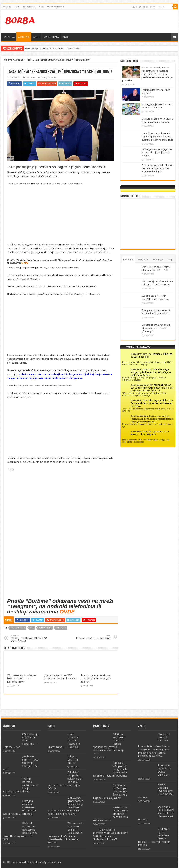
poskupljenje (45, 628)
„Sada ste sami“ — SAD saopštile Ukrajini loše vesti (61, 677)
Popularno (143, 260)
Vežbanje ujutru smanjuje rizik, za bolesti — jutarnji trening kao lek (157, 152)
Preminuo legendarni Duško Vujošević (164, 770)
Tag (170, 260)
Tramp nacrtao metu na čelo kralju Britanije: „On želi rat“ (96, 679)
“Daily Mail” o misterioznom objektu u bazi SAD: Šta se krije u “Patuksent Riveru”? (111, 834)
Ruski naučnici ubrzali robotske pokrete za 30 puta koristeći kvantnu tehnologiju (157, 168)
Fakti (17, 7)
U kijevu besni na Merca (73, 760)
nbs (32, 628)
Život (41, 7)
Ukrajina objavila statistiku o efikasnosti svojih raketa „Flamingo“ (156, 328)
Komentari (158, 260)
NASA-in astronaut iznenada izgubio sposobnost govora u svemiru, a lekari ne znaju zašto (157, 137)
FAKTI (36, 37)
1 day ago (144, 364)
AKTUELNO (24, 37)
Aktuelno (7, 7)
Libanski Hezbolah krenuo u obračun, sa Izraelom (143, 424)
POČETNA (10, 37)
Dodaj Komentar (49, 77)
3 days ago (137, 380)
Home (8, 60)
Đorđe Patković (140, 354)
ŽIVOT (66, 37)
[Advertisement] (110, 21)
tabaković (61, 628)
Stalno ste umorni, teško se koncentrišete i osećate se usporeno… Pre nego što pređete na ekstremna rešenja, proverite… (147, 74)
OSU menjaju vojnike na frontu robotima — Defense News (53, 48)
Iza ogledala (29, 7)
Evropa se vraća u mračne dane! (92, 637)
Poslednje (128, 260)
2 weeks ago (139, 442)
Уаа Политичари (140, 385)
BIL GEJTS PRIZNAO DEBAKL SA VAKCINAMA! (29, 638)
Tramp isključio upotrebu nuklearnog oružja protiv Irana (146, 409)
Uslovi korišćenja (56, 7)
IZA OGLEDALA (51, 37)
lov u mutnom (18, 628)
